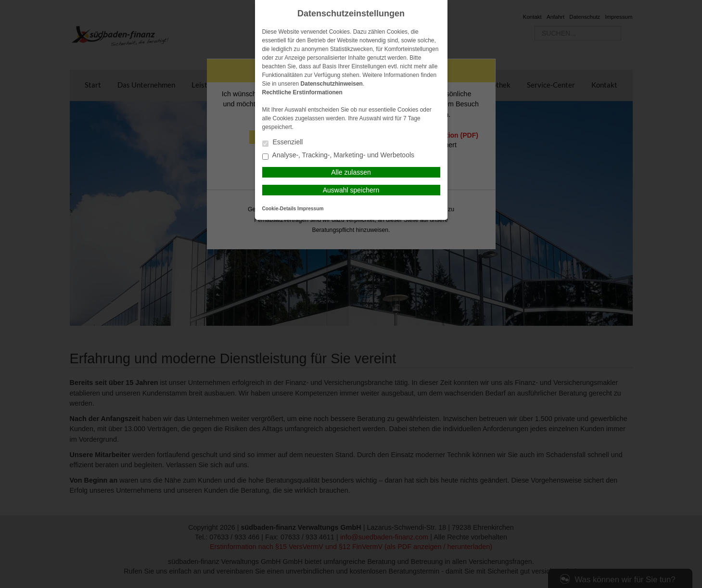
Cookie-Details (279, 209)
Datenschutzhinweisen (332, 84)
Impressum (310, 209)
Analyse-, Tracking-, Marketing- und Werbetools (338, 156)
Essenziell (283, 143)
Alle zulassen (351, 172)
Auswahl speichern (351, 190)
